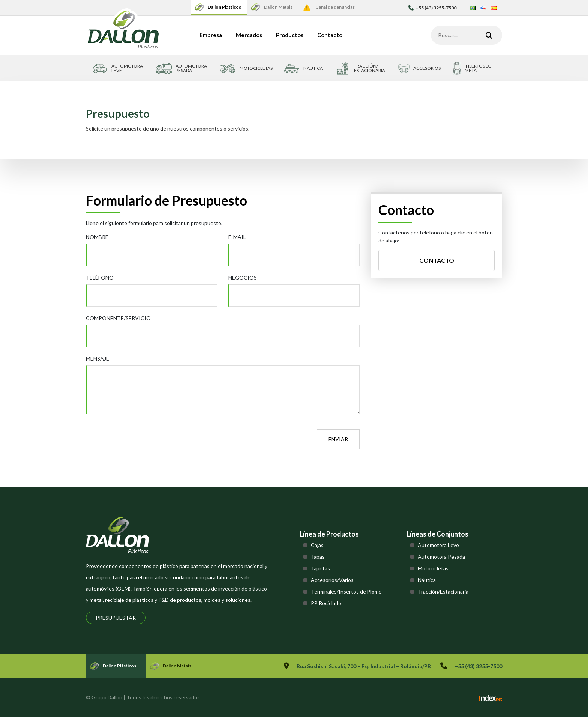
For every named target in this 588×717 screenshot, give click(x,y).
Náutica (427, 580)
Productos (290, 35)
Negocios (243, 277)
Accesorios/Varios (332, 580)
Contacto (330, 35)
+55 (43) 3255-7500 (432, 8)
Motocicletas (433, 568)
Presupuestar (116, 618)
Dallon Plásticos (224, 7)
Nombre (97, 237)
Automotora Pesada (441, 557)
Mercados (249, 35)
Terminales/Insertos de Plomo (346, 591)
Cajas (317, 545)
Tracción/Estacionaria (443, 591)
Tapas (318, 557)
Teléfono (100, 277)
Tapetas (320, 568)
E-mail (237, 237)
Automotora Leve (438, 545)
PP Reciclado (326, 603)
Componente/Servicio (118, 318)
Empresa (211, 35)
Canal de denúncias (335, 7)
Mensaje (97, 358)
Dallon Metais (278, 7)
